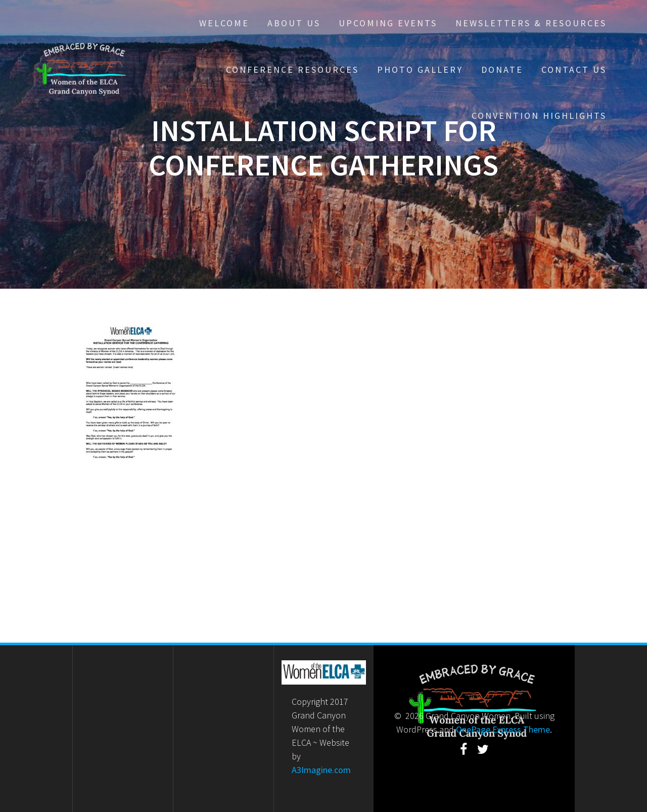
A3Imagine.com (321, 770)
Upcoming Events (388, 23)
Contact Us (574, 70)
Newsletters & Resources (531, 23)
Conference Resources (292, 70)
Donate (502, 70)
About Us (294, 23)
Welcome (224, 23)
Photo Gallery (420, 70)
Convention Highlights (539, 116)
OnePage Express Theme (503, 729)
